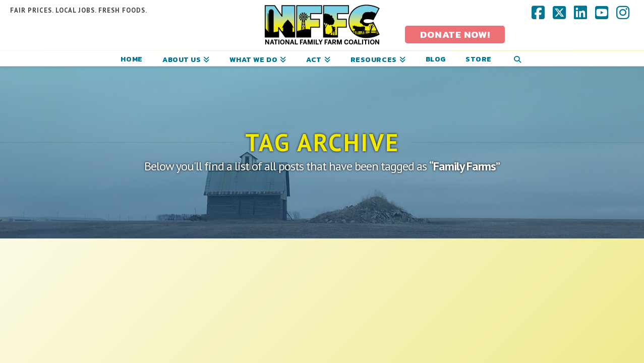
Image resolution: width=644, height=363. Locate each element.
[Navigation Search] (518, 58)
